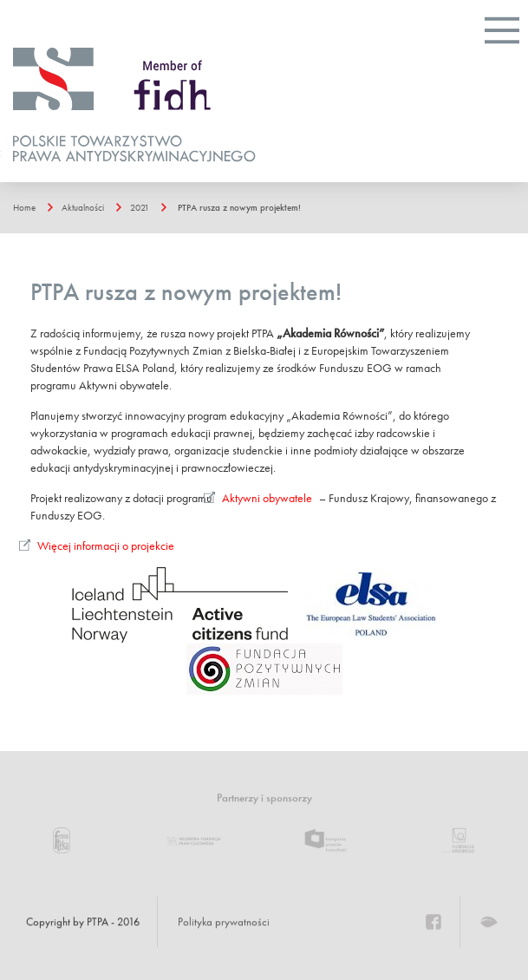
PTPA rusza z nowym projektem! (239, 207)
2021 (140, 207)
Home (24, 207)
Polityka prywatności (224, 922)
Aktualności (83, 207)
